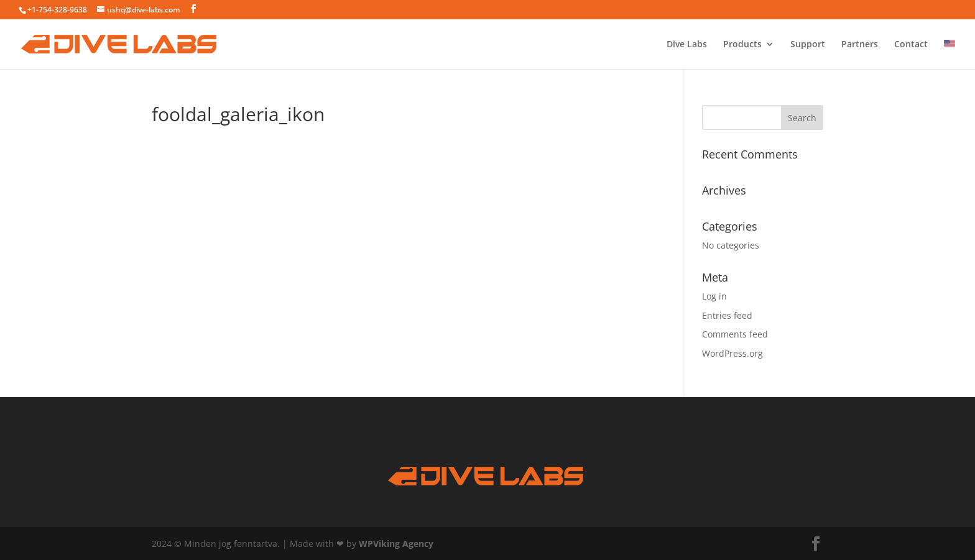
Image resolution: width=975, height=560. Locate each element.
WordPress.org (732, 353)
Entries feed (727, 315)
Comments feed (735, 334)
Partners (860, 45)
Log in (714, 296)
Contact (911, 45)
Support (808, 45)
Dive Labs (687, 45)
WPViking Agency (396, 544)
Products (742, 45)
